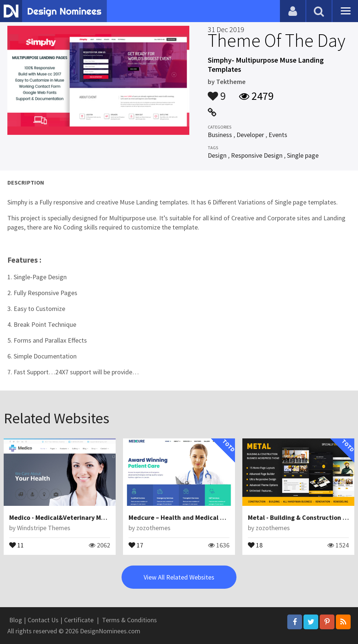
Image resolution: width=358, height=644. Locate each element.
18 (255, 545)
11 (17, 545)
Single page (303, 155)
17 (136, 545)
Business (220, 135)
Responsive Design (257, 155)
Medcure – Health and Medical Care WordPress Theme (209, 517)
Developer (250, 135)
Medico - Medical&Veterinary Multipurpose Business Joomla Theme (108, 517)
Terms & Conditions (129, 620)
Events (278, 135)
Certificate (79, 620)
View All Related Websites (179, 577)
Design (217, 155)
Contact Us (43, 620)
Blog (16, 620)
